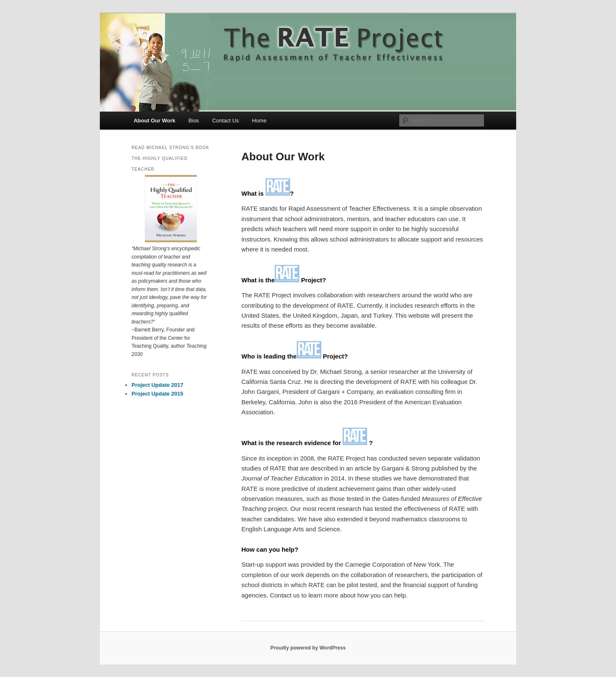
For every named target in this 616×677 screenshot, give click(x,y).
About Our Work (154, 121)
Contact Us (226, 121)
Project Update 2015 (157, 394)
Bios (194, 121)
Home (259, 121)
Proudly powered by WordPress (308, 648)
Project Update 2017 (157, 385)
